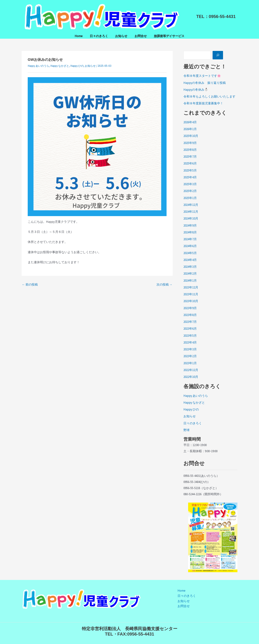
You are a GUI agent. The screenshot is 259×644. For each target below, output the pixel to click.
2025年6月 (190, 163)
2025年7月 (190, 157)
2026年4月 (190, 122)
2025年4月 (190, 177)
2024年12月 (191, 205)
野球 (187, 430)
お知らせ (121, 36)
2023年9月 (190, 308)
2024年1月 (190, 281)
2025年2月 (190, 191)
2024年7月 (190, 239)
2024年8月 (190, 232)
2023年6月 (190, 329)
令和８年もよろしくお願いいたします (209, 96)
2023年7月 (190, 322)
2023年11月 (191, 294)
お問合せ (140, 36)
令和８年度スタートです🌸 (202, 76)
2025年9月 (190, 143)
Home (81, 36)
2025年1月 (190, 198)
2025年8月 (190, 150)
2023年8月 (190, 315)
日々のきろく (100, 36)
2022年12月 (191, 370)
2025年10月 (191, 136)
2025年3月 (190, 184)
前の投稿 (30, 285)
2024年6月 (190, 246)
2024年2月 (190, 274)
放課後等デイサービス (167, 36)
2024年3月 (190, 267)
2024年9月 (190, 225)
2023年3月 (190, 349)
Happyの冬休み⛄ (196, 90)
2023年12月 (191, 287)
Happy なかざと (60, 66)
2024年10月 (191, 218)
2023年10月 (191, 301)
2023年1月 (190, 363)
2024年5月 (190, 253)
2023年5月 (190, 336)
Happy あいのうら (38, 66)
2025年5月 (190, 170)
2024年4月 (190, 260)
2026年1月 (190, 129)
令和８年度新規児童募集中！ (203, 103)
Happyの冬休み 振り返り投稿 (205, 83)
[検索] (218, 55)
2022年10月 (191, 377)
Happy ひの (77, 66)
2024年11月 (191, 212)
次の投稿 (164, 285)
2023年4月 (190, 342)
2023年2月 (190, 356)
